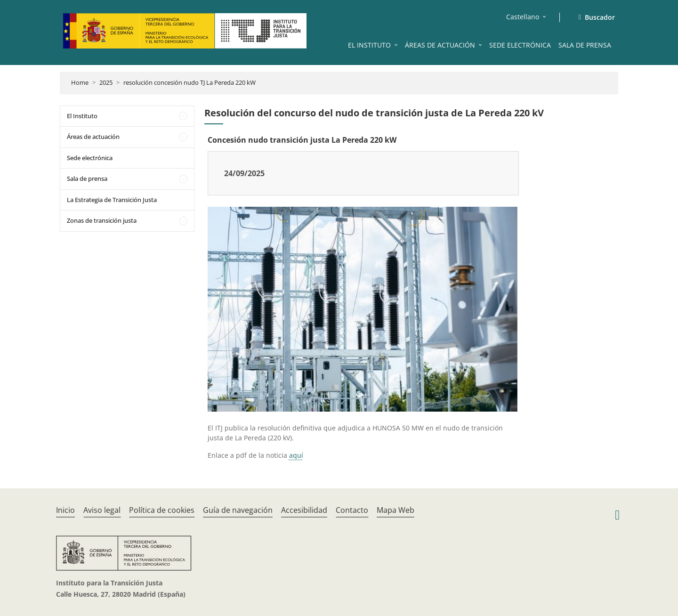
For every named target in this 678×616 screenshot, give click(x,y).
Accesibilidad (304, 510)
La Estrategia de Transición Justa (112, 200)
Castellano (523, 17)
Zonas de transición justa (102, 220)
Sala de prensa (87, 178)
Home (80, 82)
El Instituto (82, 116)
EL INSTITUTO (369, 45)
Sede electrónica (90, 158)
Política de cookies (162, 510)
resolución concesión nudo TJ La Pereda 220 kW (190, 82)
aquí (296, 455)
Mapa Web (395, 510)
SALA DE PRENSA (585, 45)
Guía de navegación (238, 510)
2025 (106, 82)
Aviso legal (102, 510)
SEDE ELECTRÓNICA (520, 45)
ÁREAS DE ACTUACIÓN (440, 45)
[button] (397, 45)
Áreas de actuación (93, 137)
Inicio (65, 510)
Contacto (352, 510)
